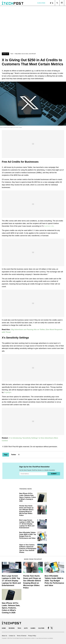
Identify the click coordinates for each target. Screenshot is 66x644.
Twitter (14, 455)
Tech (12, 54)
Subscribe (41, 3)
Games (33, 628)
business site (49, 226)
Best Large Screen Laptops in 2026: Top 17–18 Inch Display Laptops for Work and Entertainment (27, 524)
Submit (54, 474)
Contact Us (12, 636)
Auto (26, 628)
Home (4, 628)
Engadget (8, 392)
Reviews (12, 628)
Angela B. (5, 54)
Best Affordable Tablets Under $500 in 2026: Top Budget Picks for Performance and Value (54, 581)
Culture (41, 628)
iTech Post (12, 447)
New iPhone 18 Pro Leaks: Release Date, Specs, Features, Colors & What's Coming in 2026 (28, 497)
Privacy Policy (32, 636)
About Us (4, 636)
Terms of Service (22, 636)
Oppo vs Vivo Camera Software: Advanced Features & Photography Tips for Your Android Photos (28, 549)
